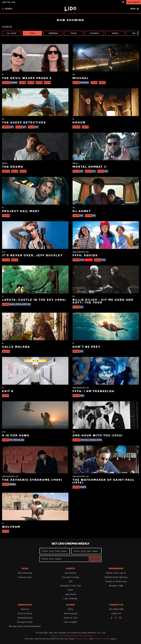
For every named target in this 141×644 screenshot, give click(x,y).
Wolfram (11, 527)
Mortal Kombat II (90, 167)
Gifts (70, 609)
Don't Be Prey (87, 347)
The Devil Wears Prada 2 (27, 78)
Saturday (94, 33)
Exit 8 (8, 391)
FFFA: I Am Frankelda (93, 391)
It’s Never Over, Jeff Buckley (32, 256)
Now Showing (25, 573)
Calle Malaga (16, 347)
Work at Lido (70, 618)
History (25, 609)
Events (70, 569)
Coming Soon (25, 577)
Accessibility (25, 618)
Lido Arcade (70, 622)
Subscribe (95, 559)
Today (32, 33)
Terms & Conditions (116, 581)
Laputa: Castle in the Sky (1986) (34, 300)
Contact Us (116, 605)
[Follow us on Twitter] (116, 618)
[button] (138, 33)
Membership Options (116, 577)
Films (25, 569)
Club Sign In (134, 2)
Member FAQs (116, 586)
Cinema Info (25, 605)
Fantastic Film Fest (70, 586)
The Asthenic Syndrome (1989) (32, 480)
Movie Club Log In (116, 573)
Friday (74, 33)
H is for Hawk (16, 436)
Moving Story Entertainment (25, 626)
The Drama (13, 167)
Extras (70, 605)
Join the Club (9, 2)
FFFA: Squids (85, 256)
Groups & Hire (25, 622)
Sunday (115, 33)
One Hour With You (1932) (98, 436)
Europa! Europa (70, 577)
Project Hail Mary (21, 211)
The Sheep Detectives (24, 123)
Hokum (79, 123)
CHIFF (70, 590)
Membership (116, 569)
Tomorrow (53, 33)
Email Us (116, 613)
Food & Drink (25, 613)
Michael (81, 78)
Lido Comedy (70, 598)
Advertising (70, 613)
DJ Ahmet (82, 211)
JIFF (70, 581)
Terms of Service (102, 639)
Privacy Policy (70, 636)
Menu (135, 9)
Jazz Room (70, 594)
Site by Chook (85, 636)
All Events (70, 573)
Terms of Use (56, 636)
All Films (12, 33)
